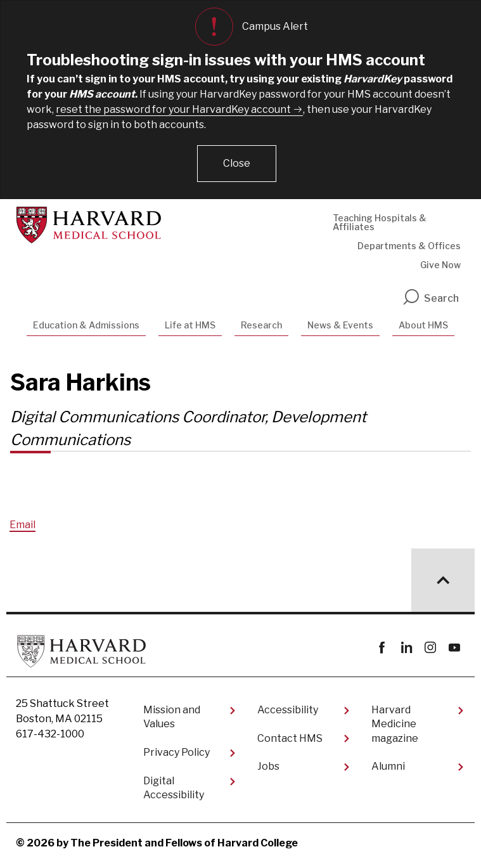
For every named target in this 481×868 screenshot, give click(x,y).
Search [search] (430, 298)
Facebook (382, 648)
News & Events (340, 325)
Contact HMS (290, 738)
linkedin (406, 648)
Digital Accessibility (174, 788)
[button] (237, 164)
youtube (454, 648)
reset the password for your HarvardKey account (173, 109)
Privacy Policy (176, 752)
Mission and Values (172, 717)
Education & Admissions (86, 325)
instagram (430, 648)
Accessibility (288, 710)
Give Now (440, 265)
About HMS (423, 325)
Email (22, 525)
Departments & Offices (409, 246)
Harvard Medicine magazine (395, 724)
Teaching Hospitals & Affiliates (380, 222)
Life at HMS (190, 325)
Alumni (388, 766)
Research (261, 325)
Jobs (268, 766)
